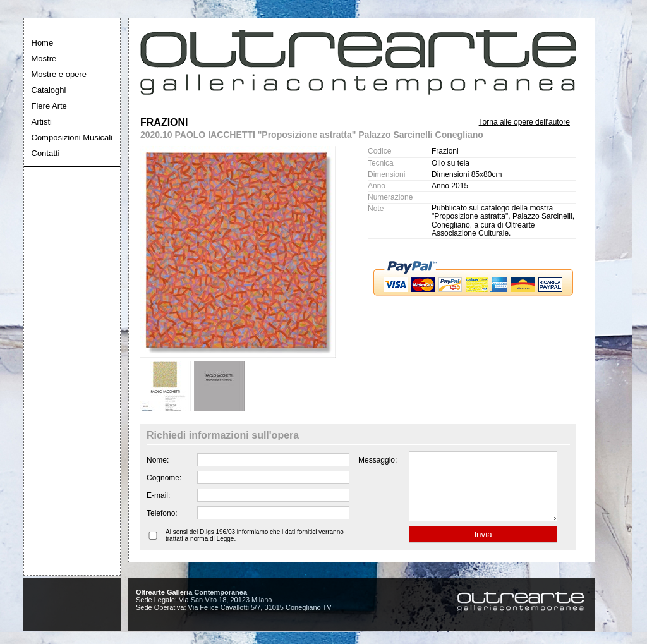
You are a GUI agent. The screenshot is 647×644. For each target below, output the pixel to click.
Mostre (44, 58)
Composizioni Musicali (72, 137)
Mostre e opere (59, 74)
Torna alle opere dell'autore (524, 122)
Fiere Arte (49, 106)
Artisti (42, 122)
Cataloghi (49, 90)
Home (43, 43)
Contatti (46, 153)
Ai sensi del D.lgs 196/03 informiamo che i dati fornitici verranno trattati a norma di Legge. (255, 549)
